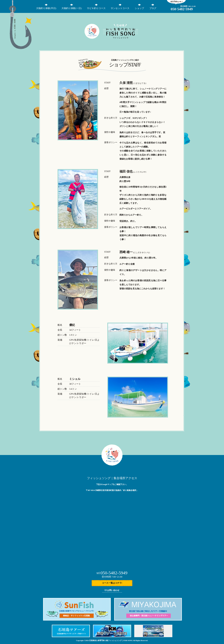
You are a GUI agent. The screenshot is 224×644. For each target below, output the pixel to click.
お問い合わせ (112, 590)
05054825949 (182, 9)
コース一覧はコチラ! (112, 583)
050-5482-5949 (112, 573)
